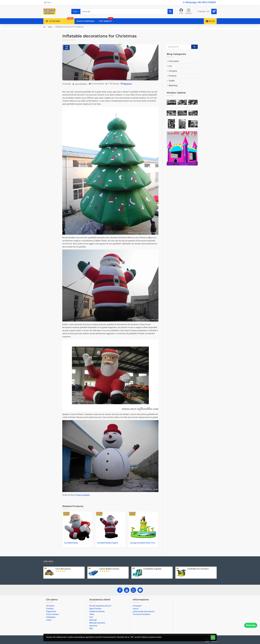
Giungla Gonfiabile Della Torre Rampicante (144, 543)
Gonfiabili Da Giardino (198, 569)
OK (213, 637)
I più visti (48, 562)
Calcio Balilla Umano (109, 569)
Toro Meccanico (63, 569)
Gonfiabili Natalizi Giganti (108, 543)
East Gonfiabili (83, 495)
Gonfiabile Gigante (152, 569)
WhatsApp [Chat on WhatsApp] (251, 625)
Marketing (128, 84)
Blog (50, 27)
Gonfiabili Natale (71, 543)
